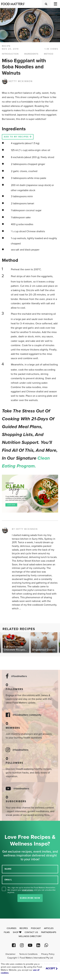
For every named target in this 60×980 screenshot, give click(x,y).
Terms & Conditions (28, 954)
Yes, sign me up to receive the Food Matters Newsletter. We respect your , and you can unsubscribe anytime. (32, 890)
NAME (8, 869)
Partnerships (49, 932)
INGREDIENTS (31, 54)
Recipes (24, 928)
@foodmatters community (27, 715)
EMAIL (8, 880)
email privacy (28, 890)
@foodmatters (19, 676)
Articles (49, 928)
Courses (12, 928)
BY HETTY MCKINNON (25, 529)
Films (7, 932)
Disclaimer (10, 954)
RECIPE (6, 46)
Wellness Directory (30, 936)
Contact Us (31, 932)
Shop (17, 932)
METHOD (49, 54)
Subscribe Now (30, 898)
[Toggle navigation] (55, 4)
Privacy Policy (48, 954)
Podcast (36, 928)
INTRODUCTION (10, 54)
